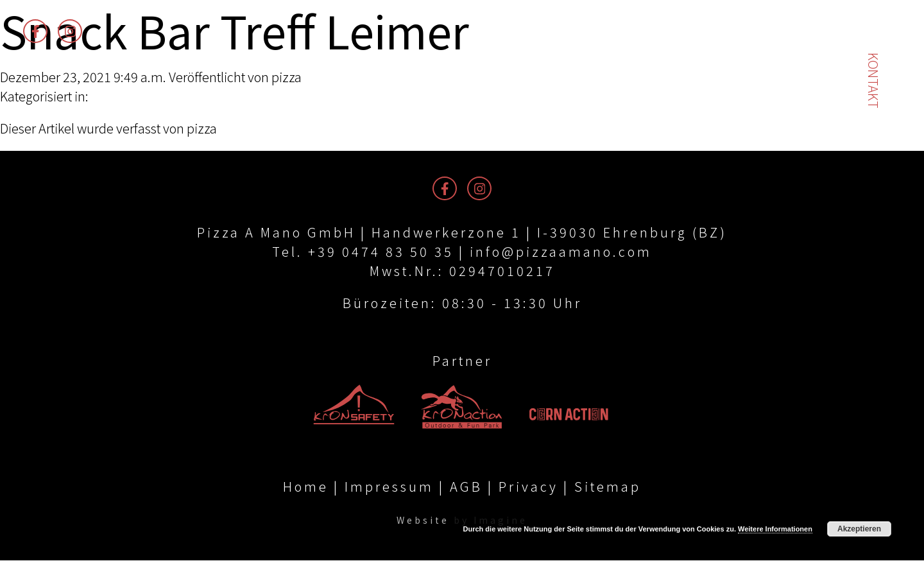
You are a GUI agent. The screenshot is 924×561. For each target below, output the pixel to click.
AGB (466, 487)
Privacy (528, 487)
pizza (287, 77)
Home (306, 487)
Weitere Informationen (775, 529)
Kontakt (874, 81)
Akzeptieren (859, 529)
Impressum (389, 487)
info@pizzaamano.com (561, 251)
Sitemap (608, 487)
